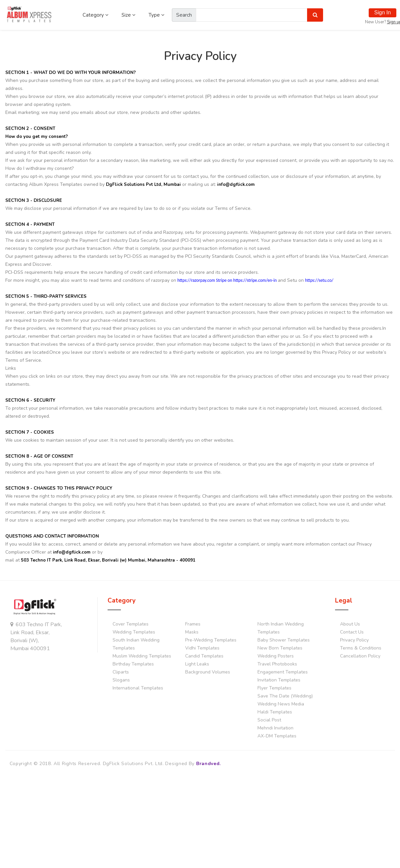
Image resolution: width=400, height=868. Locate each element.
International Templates (138, 688)
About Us (350, 624)
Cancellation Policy (360, 656)
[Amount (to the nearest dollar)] (252, 15)
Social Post (269, 720)
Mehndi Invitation (275, 728)
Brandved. (208, 764)
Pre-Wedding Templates (211, 640)
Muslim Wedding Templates (142, 656)
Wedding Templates (134, 632)
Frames (193, 624)
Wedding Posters (276, 656)
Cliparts (121, 672)
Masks (192, 632)
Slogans (121, 680)
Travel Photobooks (277, 664)
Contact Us (352, 632)
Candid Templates (204, 656)
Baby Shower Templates (284, 640)
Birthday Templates (133, 664)
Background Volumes (208, 672)
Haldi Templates (275, 712)
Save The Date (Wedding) (285, 696)
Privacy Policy (354, 640)
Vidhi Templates (202, 648)
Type (157, 15)
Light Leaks (197, 664)
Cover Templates (131, 624)
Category (96, 15)
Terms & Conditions (361, 648)
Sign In (383, 12)
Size (129, 15)
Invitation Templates (279, 680)
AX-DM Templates (277, 736)
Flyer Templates (274, 688)
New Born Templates (280, 648)
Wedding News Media (281, 704)
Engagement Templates (283, 672)
